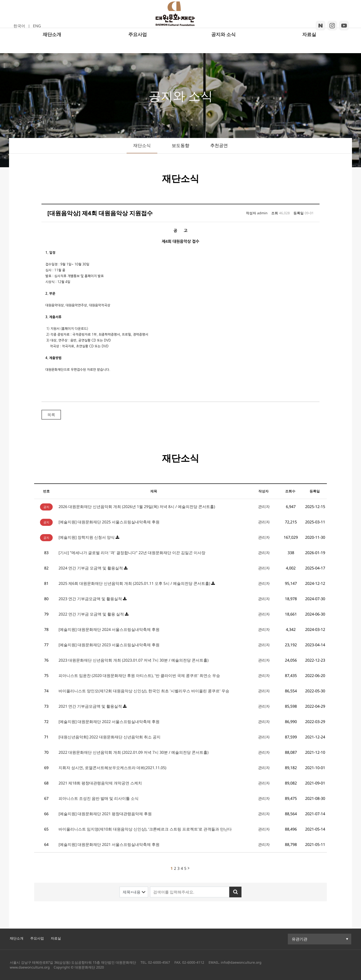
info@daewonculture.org (241, 962)
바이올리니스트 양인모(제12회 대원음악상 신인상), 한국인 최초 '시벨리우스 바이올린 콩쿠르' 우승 (144, 691)
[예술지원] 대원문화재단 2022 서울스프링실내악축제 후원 (109, 722)
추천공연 (219, 145)
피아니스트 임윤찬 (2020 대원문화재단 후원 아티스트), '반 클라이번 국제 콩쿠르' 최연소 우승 (139, 676)
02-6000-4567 (159, 962)
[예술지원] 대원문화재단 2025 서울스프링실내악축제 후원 (109, 522)
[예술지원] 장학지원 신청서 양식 (87, 537)
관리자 (264, 507)
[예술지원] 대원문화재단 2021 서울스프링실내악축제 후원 (109, 844)
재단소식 (142, 145)
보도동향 (180, 145)
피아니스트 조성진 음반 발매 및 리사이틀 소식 (99, 798)
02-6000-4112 (193, 962)
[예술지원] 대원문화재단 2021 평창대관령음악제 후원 (105, 814)
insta (332, 26)
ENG (37, 26)
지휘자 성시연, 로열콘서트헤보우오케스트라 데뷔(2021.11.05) (112, 768)
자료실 (309, 47)
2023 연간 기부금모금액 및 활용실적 (91, 599)
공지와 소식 (223, 47)
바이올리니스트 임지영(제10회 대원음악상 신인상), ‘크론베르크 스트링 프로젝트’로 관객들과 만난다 (145, 829)
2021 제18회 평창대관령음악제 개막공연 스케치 (100, 783)
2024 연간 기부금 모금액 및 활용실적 (91, 568)
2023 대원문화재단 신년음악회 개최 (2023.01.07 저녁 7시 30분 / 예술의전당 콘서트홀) (134, 660)
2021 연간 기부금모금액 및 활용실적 (91, 706)
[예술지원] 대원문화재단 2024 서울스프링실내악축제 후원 (109, 629)
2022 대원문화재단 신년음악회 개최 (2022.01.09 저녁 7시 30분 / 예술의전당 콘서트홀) (134, 752)
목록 (51, 415)
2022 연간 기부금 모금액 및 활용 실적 (92, 614)
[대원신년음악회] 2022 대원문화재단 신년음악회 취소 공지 (110, 737)
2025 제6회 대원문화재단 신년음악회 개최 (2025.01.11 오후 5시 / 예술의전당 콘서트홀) (135, 583)
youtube (344, 26)
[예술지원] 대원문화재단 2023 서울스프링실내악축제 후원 (109, 645)
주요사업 (138, 47)
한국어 (19, 26)
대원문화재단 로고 (180, 20)
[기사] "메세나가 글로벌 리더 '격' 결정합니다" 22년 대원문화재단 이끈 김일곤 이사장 (132, 553)
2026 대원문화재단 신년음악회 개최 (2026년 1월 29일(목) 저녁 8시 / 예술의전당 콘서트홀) (137, 507)
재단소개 (52, 47)
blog (321, 26)
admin (262, 213)
